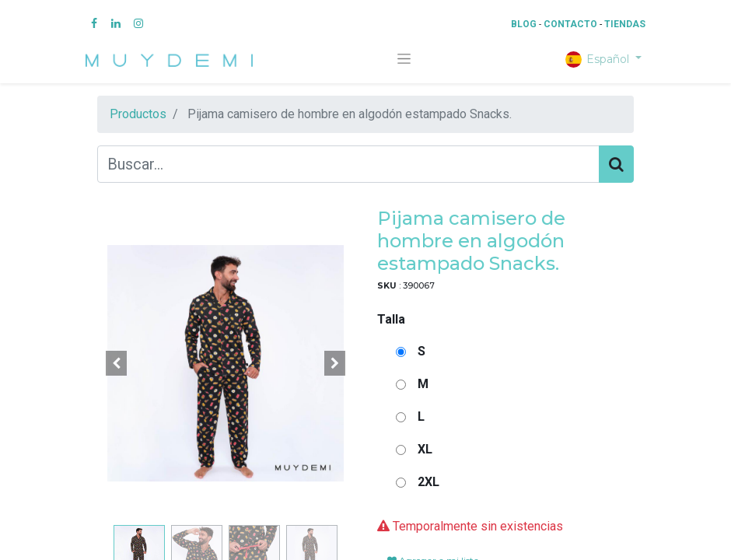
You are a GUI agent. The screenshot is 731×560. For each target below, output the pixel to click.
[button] (117, 363)
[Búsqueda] (616, 164)
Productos (138, 114)
